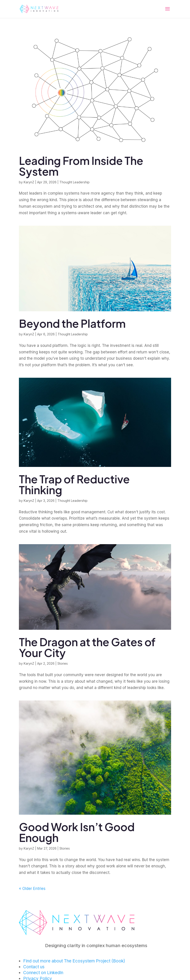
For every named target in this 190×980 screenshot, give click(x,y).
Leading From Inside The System (81, 166)
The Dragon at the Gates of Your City (87, 647)
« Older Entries (32, 889)
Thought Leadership (75, 182)
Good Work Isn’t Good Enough (77, 832)
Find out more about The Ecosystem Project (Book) (74, 961)
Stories (63, 663)
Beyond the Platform (72, 323)
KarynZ (29, 182)
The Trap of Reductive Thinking (74, 484)
